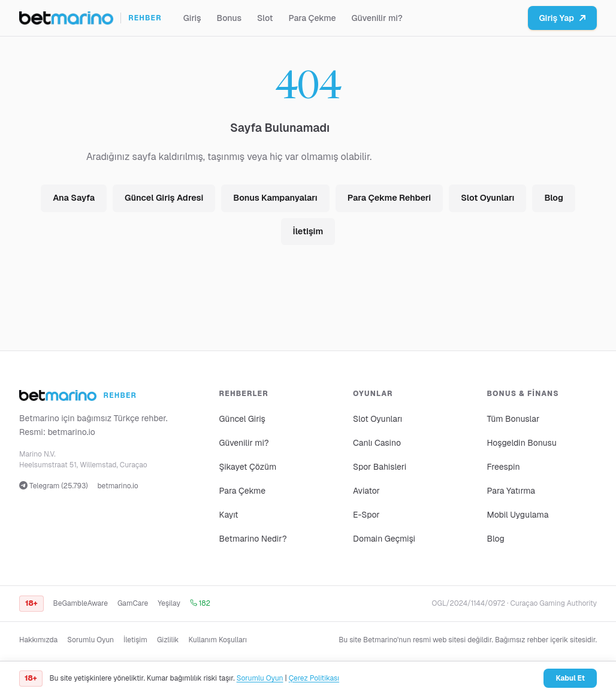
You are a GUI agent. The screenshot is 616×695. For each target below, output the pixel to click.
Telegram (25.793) (54, 486)
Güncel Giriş (242, 419)
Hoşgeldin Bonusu (522, 443)
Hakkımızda (38, 640)
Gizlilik (168, 640)
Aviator (366, 491)
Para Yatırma (511, 491)
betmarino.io (71, 432)
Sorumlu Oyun (90, 640)
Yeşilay (169, 603)
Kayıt (229, 515)
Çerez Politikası (314, 678)
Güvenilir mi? (377, 18)
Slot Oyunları (487, 198)
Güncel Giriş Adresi (164, 198)
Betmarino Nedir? (253, 539)
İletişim (308, 231)
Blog (553, 198)
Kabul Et (570, 678)
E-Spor (366, 515)
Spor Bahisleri (380, 467)
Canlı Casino (377, 443)
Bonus (229, 18)
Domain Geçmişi (384, 539)
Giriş (192, 18)
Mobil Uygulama (518, 515)
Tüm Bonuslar (514, 419)
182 (200, 603)
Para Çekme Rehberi (389, 198)
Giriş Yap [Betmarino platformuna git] (562, 18)
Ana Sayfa (74, 198)
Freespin (504, 467)
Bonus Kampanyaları (275, 198)
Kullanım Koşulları (217, 640)
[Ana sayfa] (90, 18)
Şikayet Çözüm (248, 467)
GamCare (133, 603)
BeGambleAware (81, 603)
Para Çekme (312, 18)
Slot (265, 18)
